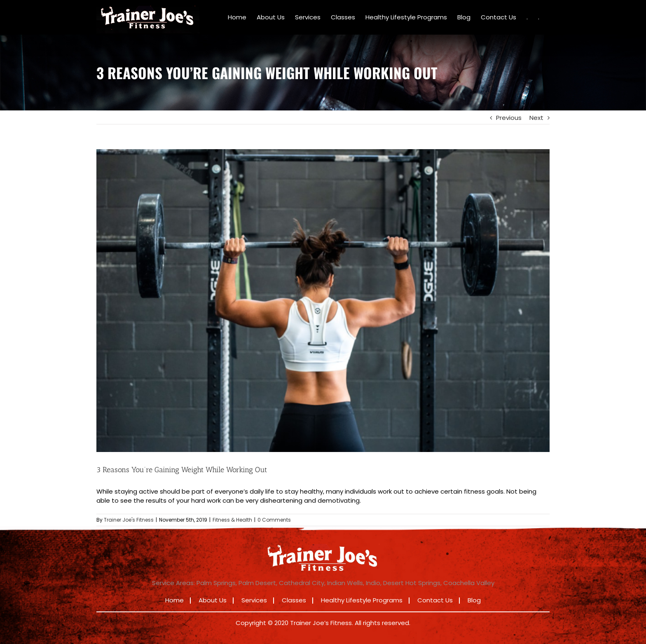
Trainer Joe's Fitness (129, 520)
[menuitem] (237, 17)
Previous (509, 118)
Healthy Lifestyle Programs (362, 600)
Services (254, 600)
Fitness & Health (232, 520)
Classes (294, 600)
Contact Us (435, 600)
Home (174, 600)
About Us (213, 600)
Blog (474, 600)
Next (536, 118)
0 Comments (274, 520)
